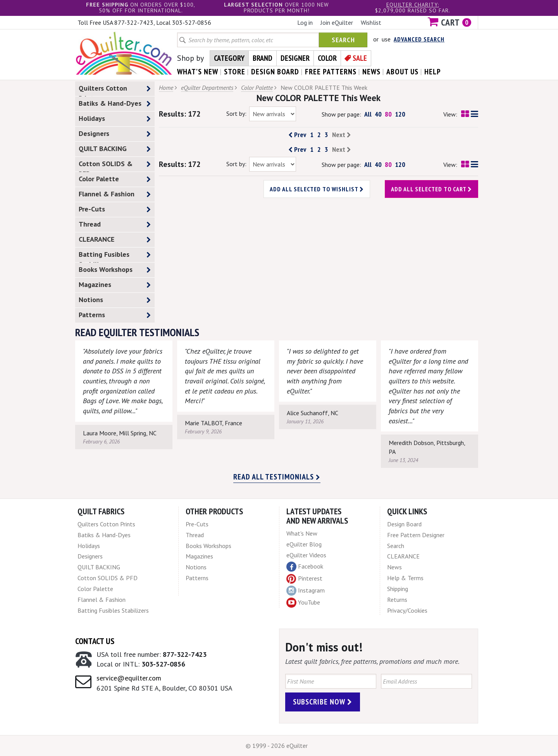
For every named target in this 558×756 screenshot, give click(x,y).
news (371, 72)
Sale (360, 58)
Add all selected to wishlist (317, 189)
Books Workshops (115, 270)
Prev (297, 135)
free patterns (331, 72)
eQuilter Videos (306, 555)
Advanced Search (419, 39)
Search (343, 40)
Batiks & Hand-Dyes (115, 104)
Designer (295, 58)
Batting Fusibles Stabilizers (115, 256)
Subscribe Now (323, 702)
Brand (263, 58)
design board (275, 72)
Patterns (115, 315)
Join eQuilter (337, 22)
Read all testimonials (277, 477)
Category (229, 58)
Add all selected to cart (431, 189)
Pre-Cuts (115, 209)
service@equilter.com (129, 678)
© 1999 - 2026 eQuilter (277, 746)
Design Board (404, 524)
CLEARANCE (115, 240)
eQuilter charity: (413, 5)
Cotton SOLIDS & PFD (115, 165)
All (368, 114)
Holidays (115, 119)
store (235, 72)
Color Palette (115, 179)
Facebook (305, 567)
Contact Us (95, 641)
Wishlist (371, 22)
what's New (198, 72)
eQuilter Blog (304, 544)
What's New (302, 533)
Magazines (115, 285)
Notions (115, 300)
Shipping (398, 589)
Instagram (306, 591)
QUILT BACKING (115, 149)
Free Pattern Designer (416, 535)
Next (342, 135)
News (394, 567)
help (433, 72)
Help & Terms (405, 578)
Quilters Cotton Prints (115, 90)
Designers (115, 134)
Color (327, 58)
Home (166, 88)
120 (400, 114)
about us (402, 72)
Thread (115, 224)
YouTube (303, 603)
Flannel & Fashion (115, 194)
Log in (305, 22)
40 (378, 114)
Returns (397, 600)
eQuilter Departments (207, 88)
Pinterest (304, 578)
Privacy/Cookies (407, 610)
